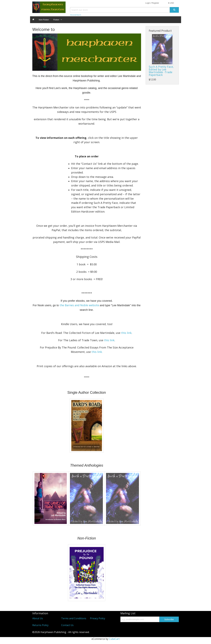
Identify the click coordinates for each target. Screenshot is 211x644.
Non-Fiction (44, 20)
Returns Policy (40, 625)
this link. (97, 352)
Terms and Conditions (74, 618)
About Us (38, 618)
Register (155, 3)
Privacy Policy (98, 618)
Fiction (56, 20)
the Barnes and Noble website (79, 305)
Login (148, 3)
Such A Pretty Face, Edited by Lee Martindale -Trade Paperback (161, 71)
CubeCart (114, 639)
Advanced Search (76, 15)
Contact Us (67, 625)
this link (126, 333)
